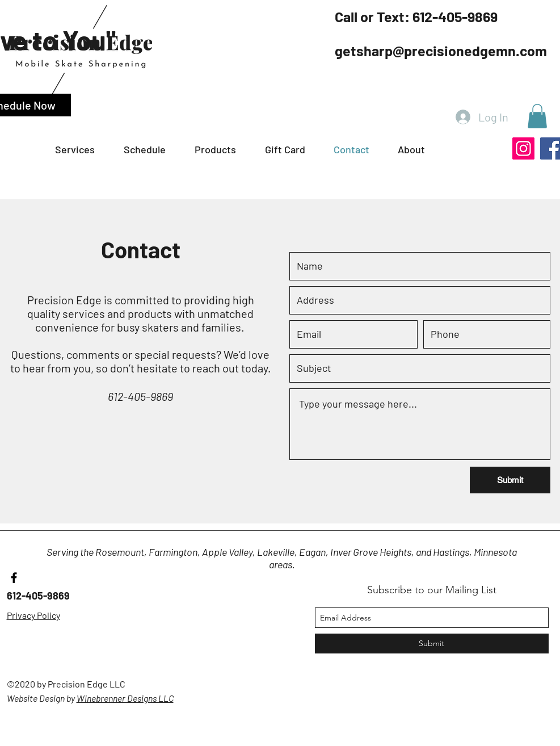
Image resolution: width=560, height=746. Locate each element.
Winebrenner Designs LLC (125, 698)
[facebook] (14, 578)
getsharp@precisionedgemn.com (441, 51)
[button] (153, 150)
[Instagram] (523, 148)
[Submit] (510, 480)
